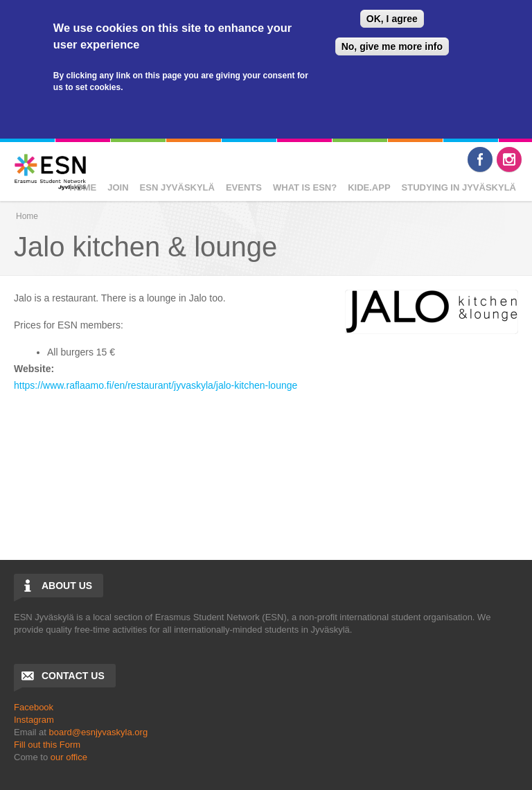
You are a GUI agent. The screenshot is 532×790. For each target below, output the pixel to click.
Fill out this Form (47, 745)
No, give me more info (392, 46)
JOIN (118, 187)
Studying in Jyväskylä (459, 187)
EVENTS (244, 187)
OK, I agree (392, 19)
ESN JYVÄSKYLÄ (177, 187)
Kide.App (369, 187)
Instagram (509, 159)
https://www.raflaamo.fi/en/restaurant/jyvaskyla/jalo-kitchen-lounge (156, 385)
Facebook (480, 159)
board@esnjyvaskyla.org (99, 732)
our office (69, 757)
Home (83, 187)
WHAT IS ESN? (305, 187)
